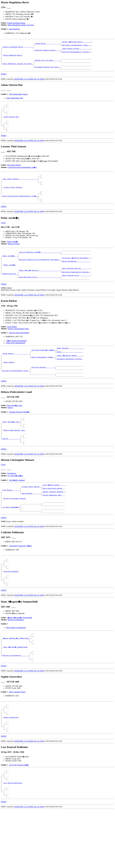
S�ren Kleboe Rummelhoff (16, 361)
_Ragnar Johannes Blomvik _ (54, 524)
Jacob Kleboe (12, 347)
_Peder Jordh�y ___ (10, 273)
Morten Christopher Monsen (15, 532)
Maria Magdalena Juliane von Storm (21, 25)
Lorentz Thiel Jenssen (13, 201)
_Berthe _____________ (11, 469)
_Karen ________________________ (70, 373)
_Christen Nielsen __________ (43, 391)
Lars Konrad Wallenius (13, 838)
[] (3, 309)
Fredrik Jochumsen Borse (16, 23)
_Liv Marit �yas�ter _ (12, 542)
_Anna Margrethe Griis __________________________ (39, 297)
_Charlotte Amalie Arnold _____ (47, 52)
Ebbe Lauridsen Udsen (17, 739)
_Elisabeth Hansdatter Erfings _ (70, 381)
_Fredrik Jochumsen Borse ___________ (18, 48)
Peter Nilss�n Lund (15, 431)
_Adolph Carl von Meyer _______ (47, 64)
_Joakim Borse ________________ (47, 44)
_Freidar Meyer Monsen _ (31, 518)
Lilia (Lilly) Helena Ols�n (19, 817)
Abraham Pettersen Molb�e (19, 438)
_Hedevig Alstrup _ (10, 293)
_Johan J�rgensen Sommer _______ (70, 377)
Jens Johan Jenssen (14, 176)
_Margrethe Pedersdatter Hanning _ (76, 291)
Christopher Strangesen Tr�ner (20, 582)
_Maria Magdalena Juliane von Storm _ (18, 68)
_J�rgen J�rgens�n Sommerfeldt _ (17, 681)
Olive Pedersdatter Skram (18, 100)
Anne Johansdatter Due (15, 103)
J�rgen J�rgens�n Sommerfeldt (20, 659)
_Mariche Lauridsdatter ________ (15, 701)
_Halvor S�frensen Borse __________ (77, 42)
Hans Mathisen (14, 29)
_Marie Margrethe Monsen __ (54, 520)
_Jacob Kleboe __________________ (16, 375)
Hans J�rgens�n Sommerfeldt (16, 691)
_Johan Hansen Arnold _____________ (76, 50)
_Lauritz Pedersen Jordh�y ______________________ (40, 269)
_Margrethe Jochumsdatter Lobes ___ (76, 46)
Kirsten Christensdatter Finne (18, 349)
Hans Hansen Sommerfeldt (16, 669)
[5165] (3, 496)
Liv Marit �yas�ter (15, 507)
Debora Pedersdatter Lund (14, 458)
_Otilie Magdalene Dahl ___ (54, 528)
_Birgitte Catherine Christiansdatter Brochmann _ (39, 277)
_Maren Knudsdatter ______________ (76, 279)
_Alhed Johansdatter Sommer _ (43, 379)
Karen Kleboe (9, 385)
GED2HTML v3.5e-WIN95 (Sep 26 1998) (29, 84)
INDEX (4, 79)
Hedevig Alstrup (14, 260)
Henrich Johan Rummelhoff (19, 353)
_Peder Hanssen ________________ (70, 369)
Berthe (10, 433)
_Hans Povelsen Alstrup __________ (76, 287)
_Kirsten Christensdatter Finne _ (16, 395)
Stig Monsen (12, 504)
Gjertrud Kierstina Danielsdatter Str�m (22, 178)
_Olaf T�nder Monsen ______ (54, 516)
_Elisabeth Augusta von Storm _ (47, 72)
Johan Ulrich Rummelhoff (16, 363)
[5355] (3, 239)
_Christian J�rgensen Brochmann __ (76, 275)
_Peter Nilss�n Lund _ (11, 448)
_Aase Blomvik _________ (31, 526)
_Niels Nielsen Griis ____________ (76, 295)
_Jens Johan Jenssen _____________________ (20, 191)
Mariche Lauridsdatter (16, 661)
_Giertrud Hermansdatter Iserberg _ (76, 54)
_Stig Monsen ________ (11, 522)
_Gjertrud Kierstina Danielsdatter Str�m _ (20, 212)
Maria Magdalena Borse (13, 58)
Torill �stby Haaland (17, 511)
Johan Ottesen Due (11, 125)
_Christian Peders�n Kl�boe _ (44, 371)
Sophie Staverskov (11, 767)
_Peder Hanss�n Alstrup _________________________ (40, 289)
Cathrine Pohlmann (11, 610)
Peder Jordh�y (13, 258)
